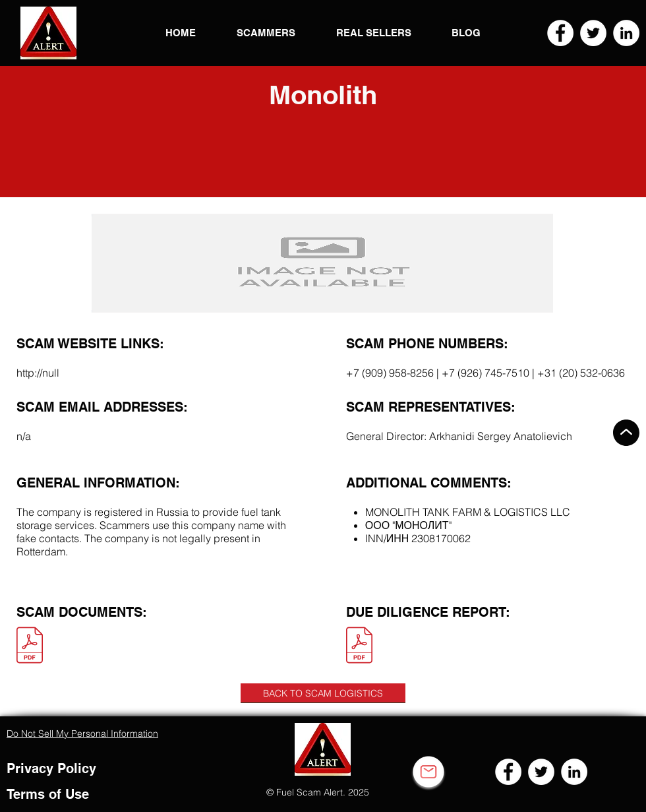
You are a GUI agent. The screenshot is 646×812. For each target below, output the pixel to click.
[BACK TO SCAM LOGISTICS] (323, 693)
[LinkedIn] (626, 33)
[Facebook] (560, 33)
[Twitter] (593, 33)
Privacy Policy (51, 768)
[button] (48, 33)
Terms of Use (48, 794)
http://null (38, 373)
